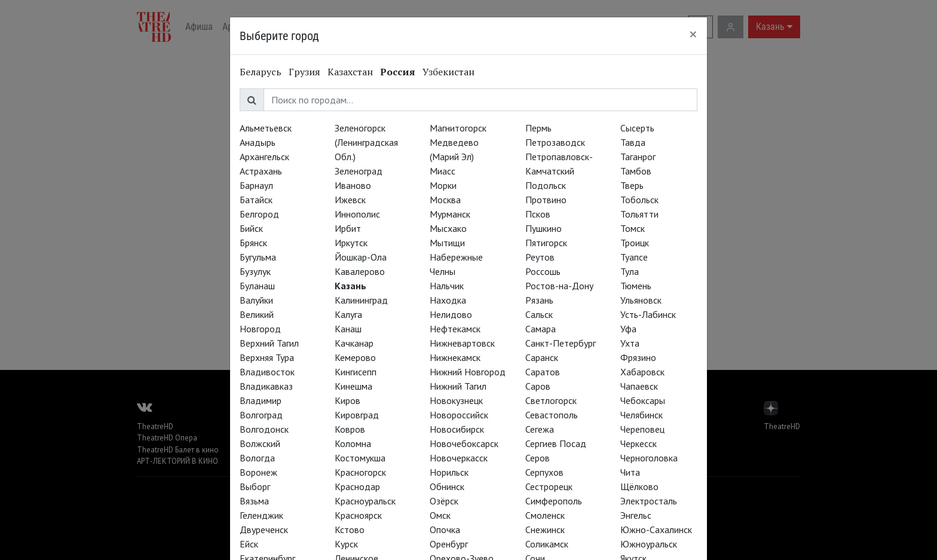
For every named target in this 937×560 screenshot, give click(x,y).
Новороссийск (459, 415)
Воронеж (258, 472)
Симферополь (554, 501)
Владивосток (267, 372)
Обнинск (447, 486)
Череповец (642, 429)
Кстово (350, 530)
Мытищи (447, 243)
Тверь (632, 185)
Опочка (445, 530)
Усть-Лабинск (648, 314)
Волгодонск (264, 429)
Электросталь (649, 501)
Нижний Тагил (458, 386)
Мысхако (448, 228)
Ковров (350, 429)
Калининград (361, 300)
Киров (347, 400)
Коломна (353, 443)
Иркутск (351, 243)
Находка (448, 300)
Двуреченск (264, 530)
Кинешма (353, 386)
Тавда (633, 142)
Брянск (253, 243)
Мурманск (450, 214)
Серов (538, 458)
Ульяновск (641, 300)
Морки (443, 185)
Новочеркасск (459, 458)
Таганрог (638, 157)
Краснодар (357, 486)
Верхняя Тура (267, 357)
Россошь (543, 271)
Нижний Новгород (468, 372)
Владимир (261, 400)
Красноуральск (365, 501)
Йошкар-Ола (361, 257)
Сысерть (637, 128)
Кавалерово (360, 271)
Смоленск (545, 515)
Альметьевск (266, 128)
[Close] (693, 34)
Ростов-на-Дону (559, 286)
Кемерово (355, 357)
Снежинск (545, 530)
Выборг (255, 486)
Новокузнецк (456, 400)
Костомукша (360, 458)
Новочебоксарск (464, 443)
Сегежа (540, 429)
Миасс (443, 171)
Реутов (540, 257)
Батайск (256, 200)
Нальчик (447, 286)
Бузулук (255, 271)
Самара (541, 329)
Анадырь (258, 142)
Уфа (628, 329)
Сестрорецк (549, 486)
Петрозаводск (555, 142)
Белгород (259, 214)
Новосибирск (457, 429)
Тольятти (639, 214)
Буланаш (257, 286)
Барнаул (256, 185)
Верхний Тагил (269, 343)
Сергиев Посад (556, 443)
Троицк (635, 243)
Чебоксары (643, 400)
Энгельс (636, 515)
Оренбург (449, 544)
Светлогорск (551, 400)
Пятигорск (546, 243)
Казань (350, 286)
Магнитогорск (458, 128)
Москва (445, 200)
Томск (633, 228)
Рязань (539, 300)
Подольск (546, 185)
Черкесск (639, 443)
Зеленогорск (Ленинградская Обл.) (366, 142)
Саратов (543, 372)
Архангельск (264, 157)
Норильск (449, 472)
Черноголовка (649, 458)
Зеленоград (359, 171)
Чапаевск (639, 386)
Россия (398, 72)
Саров (538, 386)
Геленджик (261, 515)
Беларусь (261, 72)
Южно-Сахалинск (656, 530)
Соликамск (547, 544)
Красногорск (360, 472)
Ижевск (350, 200)
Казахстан (350, 72)
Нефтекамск (455, 329)
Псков (538, 214)
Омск (440, 515)
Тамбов (636, 171)
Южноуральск (649, 544)
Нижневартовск (462, 343)
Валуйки (256, 300)
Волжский (260, 443)
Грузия (304, 72)
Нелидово (451, 314)
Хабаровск (642, 372)
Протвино (546, 200)
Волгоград (261, 415)
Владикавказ (266, 386)
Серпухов (544, 472)
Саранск (542, 357)
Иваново (353, 185)
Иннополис (357, 214)
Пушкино (543, 228)
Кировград (357, 415)
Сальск (539, 314)
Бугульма (258, 257)
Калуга (348, 314)
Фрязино (638, 357)
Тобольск (639, 200)
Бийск (251, 228)
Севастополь (552, 415)
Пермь (538, 128)
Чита (630, 472)
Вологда (257, 458)
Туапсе (634, 257)
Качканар (354, 343)
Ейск (249, 544)
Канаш (348, 329)
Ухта (630, 343)
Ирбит (348, 228)
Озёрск (444, 501)
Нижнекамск (455, 357)
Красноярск (358, 515)
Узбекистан (448, 72)
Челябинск (641, 415)
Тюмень (636, 286)
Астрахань (261, 171)
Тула (630, 271)
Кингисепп (356, 372)
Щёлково (639, 486)
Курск (346, 544)
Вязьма (254, 501)
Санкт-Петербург (561, 343)
